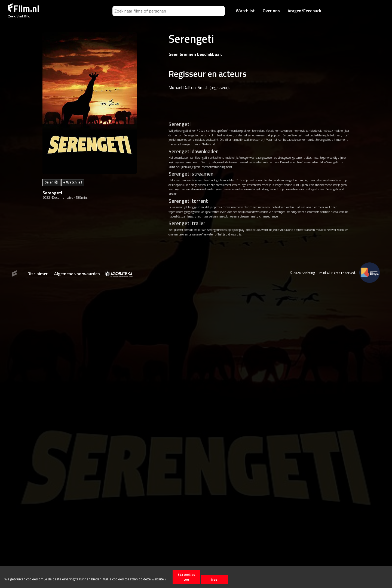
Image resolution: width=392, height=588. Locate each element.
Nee (214, 579)
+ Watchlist (73, 182)
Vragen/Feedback (304, 11)
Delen (51, 182)
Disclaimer (38, 274)
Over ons (271, 11)
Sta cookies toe (186, 577)
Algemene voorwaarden (77, 274)
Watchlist (245, 11)
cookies (32, 579)
